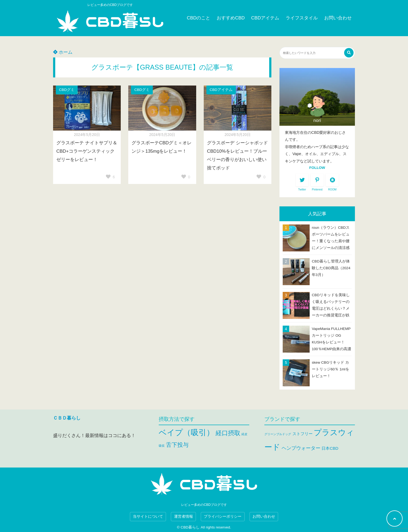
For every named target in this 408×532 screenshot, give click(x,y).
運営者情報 (184, 516)
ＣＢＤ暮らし (67, 418)
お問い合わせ (338, 18)
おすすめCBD (231, 18)
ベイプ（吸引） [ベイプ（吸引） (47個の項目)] (186, 432)
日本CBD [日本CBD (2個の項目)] (330, 448)
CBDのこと (198, 18)
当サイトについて (148, 516)
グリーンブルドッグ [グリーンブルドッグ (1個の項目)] (278, 434)
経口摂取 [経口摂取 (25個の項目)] (228, 433)
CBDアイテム (265, 18)
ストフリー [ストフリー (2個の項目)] (302, 434)
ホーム (63, 52)
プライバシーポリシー (223, 516)
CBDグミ (67, 90)
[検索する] (349, 53)
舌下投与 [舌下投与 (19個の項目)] (177, 445)
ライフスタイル (302, 18)
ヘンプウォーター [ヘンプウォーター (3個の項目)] (301, 448)
